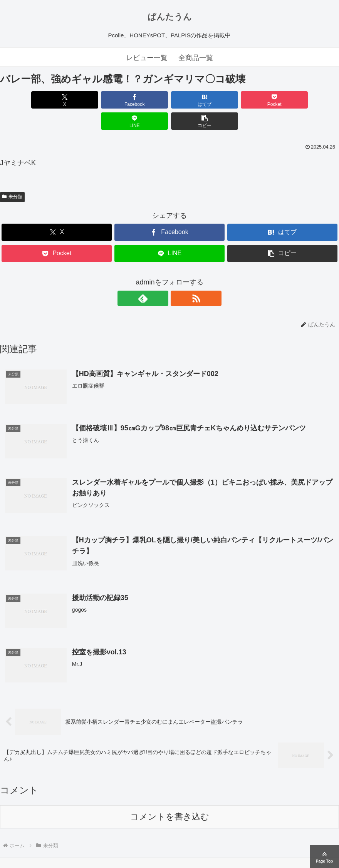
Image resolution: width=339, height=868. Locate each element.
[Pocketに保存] (198, 100)
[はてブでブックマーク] (141, 100)
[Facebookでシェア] (84, 100)
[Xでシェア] (27, 100)
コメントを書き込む (170, 797)
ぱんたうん (170, 17)
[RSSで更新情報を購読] (178, 277)
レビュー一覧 (147, 58)
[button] (312, 100)
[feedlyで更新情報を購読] (161, 277)
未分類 (12, 176)
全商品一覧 (196, 58)
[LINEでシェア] (255, 100)
